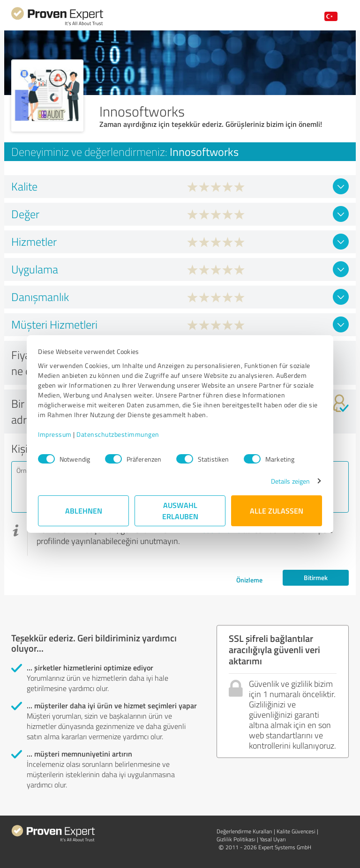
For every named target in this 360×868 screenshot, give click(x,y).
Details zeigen (290, 481)
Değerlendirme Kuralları (244, 831)
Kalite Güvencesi (296, 831)
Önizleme (249, 580)
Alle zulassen (277, 511)
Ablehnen (84, 511)
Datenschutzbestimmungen (118, 434)
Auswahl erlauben (180, 511)
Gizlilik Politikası (236, 839)
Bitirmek (316, 577)
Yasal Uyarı (273, 839)
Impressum (55, 434)
